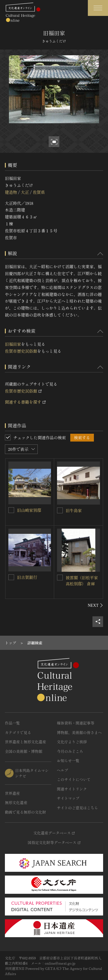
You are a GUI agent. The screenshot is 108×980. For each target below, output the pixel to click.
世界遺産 (12, 793)
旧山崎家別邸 (29, 510)
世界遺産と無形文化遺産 (25, 742)
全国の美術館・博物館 (24, 751)
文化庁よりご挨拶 (72, 742)
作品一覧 (12, 723)
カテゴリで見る (18, 732)
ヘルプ (63, 770)
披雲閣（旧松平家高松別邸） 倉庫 (82, 581)
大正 (25, 192)
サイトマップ (68, 798)
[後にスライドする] (95, 605)
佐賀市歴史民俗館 (21, 351)
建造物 (11, 192)
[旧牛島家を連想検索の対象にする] (60, 510)
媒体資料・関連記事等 (76, 723)
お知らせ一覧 (68, 761)
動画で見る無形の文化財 (25, 812)
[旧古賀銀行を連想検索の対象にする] (11, 577)
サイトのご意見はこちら (78, 808)
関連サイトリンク (72, 789)
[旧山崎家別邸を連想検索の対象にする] (11, 510)
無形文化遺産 (16, 802)
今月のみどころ (70, 751)
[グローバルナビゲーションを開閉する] (98, 8)
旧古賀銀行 (27, 577)
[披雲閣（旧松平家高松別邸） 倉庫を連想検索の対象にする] (60, 578)
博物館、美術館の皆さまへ (79, 732)
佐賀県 (39, 192)
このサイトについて (74, 779)
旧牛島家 (74, 510)
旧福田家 (13, 344)
